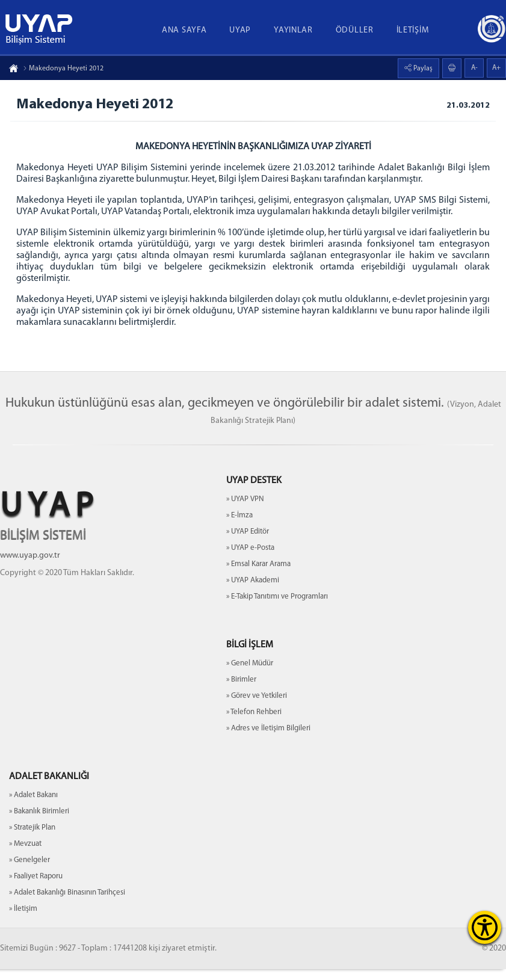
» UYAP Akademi (253, 591)
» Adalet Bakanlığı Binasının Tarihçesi (67, 903)
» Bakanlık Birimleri (39, 822)
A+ (496, 68)
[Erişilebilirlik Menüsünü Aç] (485, 927)
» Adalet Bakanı (33, 806)
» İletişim (23, 920)
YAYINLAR (293, 30)
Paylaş (422, 69)
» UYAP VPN (245, 510)
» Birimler (241, 690)
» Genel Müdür (250, 674)
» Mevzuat (25, 855)
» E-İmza (239, 526)
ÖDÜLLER (355, 30)
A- (474, 68)
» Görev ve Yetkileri (257, 707)
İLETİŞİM (413, 30)
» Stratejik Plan (32, 838)
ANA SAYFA (184, 30)
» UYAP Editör (248, 542)
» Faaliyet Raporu (36, 887)
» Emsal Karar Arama (258, 575)
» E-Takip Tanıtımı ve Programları (277, 607)
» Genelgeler (29, 871)
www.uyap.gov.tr (30, 566)
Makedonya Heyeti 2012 (63, 69)
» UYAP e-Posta (250, 559)
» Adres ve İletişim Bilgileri (268, 739)
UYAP (240, 30)
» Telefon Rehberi (254, 723)
